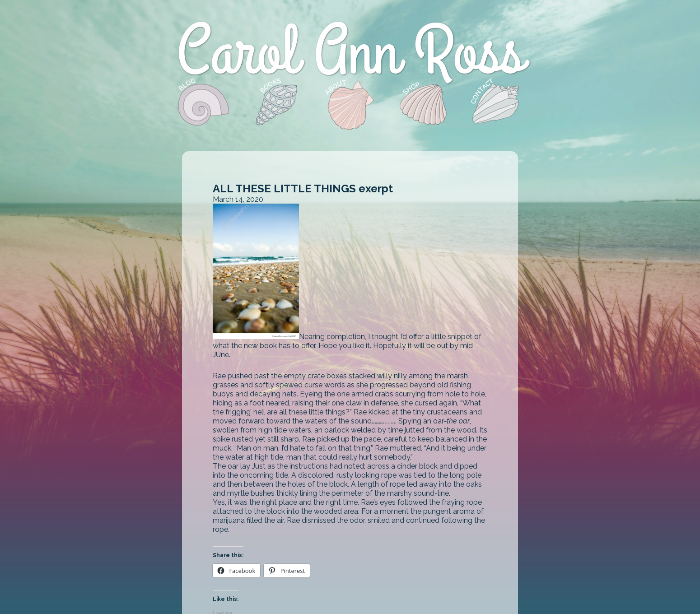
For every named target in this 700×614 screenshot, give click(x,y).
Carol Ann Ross (350, 53)
